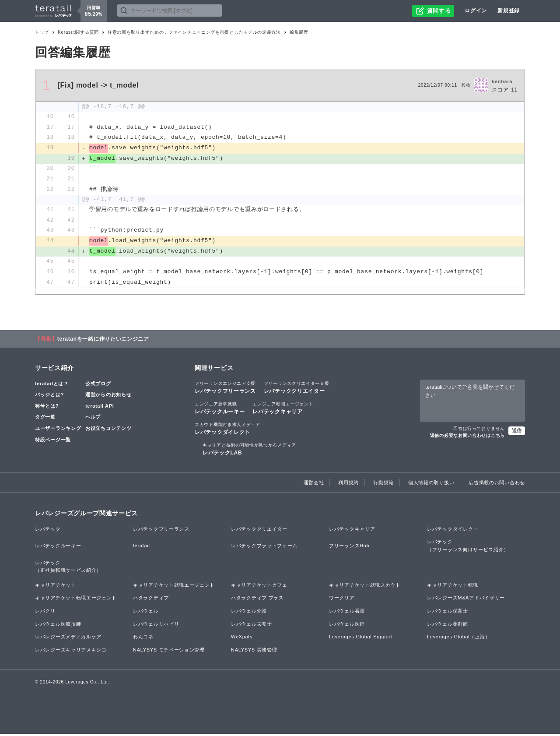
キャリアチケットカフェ (259, 587)
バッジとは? (49, 396)
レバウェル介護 (249, 613)
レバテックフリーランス (225, 389)
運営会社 (314, 484)
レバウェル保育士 (448, 613)
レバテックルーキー (220, 409)
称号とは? (47, 408)
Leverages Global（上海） (458, 638)
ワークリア (342, 600)
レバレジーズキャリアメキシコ (71, 651)
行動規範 (383, 484)
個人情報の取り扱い (431, 484)
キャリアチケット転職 (453, 587)
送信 (517, 432)
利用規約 (348, 484)
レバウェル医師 (347, 626)
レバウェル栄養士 (252, 626)
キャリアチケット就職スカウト (365, 587)
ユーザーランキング (58, 430)
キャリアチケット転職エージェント (76, 600)
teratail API (100, 408)
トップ (42, 32)
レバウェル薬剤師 (448, 626)
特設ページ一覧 (53, 441)
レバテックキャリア (283, 409)
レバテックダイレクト (227, 430)
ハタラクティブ (151, 600)
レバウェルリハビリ (156, 626)
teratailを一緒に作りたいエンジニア (103, 341)
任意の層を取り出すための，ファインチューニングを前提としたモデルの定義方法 (194, 32)
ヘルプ (93, 419)
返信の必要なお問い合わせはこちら (467, 437)
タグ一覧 (45, 419)
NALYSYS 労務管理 (254, 651)
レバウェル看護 (347, 613)
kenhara (502, 81)
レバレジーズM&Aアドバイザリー (466, 600)
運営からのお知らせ (108, 396)
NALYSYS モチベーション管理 (169, 651)
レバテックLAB (249, 451)
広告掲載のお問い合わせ (497, 484)
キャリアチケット (56, 587)
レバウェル (146, 613)
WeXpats (242, 638)
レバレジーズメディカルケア (68, 638)
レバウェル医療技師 (58, 626)
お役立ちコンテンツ (108, 430)
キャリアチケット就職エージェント (174, 587)
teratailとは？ (52, 385)
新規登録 (509, 11)
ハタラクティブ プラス (257, 600)
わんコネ (143, 638)
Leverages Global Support (361, 638)
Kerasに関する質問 (78, 32)
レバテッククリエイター (297, 389)
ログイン (476, 11)
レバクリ (45, 613)
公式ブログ (98, 385)
